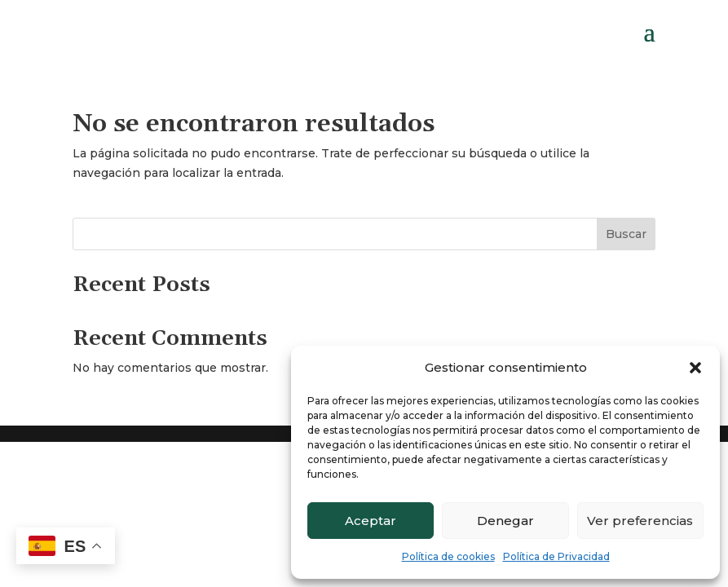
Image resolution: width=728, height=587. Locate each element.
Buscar (626, 234)
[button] (695, 368)
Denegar (505, 521)
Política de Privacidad (556, 556)
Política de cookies (448, 556)
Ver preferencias (640, 521)
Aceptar (371, 521)
